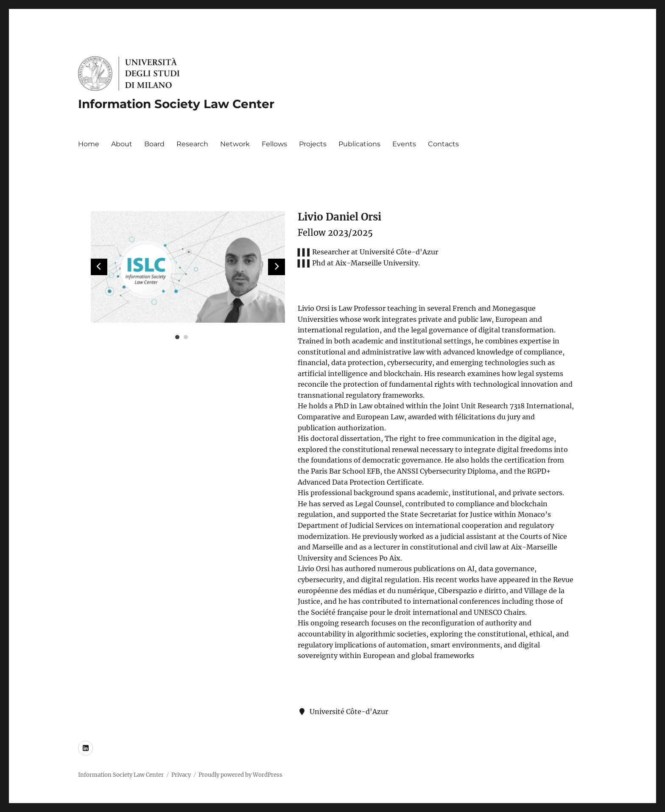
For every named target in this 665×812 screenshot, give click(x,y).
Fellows (274, 144)
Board (154, 144)
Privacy (181, 775)
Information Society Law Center (176, 104)
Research (192, 144)
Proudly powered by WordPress (240, 775)
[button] (277, 267)
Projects (313, 144)
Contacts (443, 144)
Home (89, 144)
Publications (359, 144)
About (122, 144)
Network (235, 144)
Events (404, 144)
